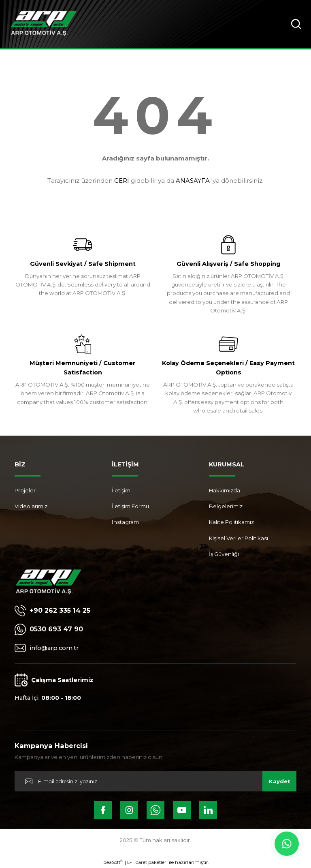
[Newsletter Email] (155, 781)
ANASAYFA (193, 181)
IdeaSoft (113, 862)
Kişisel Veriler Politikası (239, 538)
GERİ (122, 181)
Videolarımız (31, 506)
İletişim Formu (130, 506)
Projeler (25, 490)
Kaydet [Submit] (280, 781)
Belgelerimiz (226, 506)
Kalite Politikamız (231, 522)
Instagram (125, 522)
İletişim (121, 490)
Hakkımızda (225, 490)
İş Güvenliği (224, 554)
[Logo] (44, 24)
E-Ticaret (137, 862)
